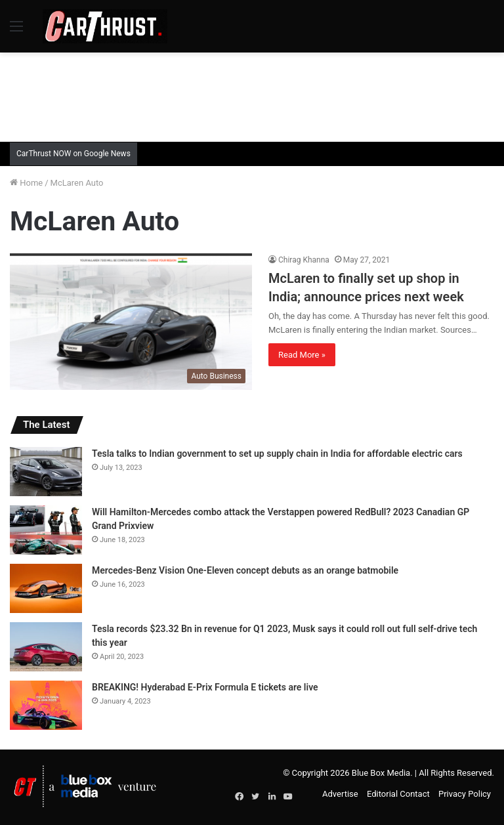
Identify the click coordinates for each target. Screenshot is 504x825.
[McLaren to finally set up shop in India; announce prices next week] (131, 322)
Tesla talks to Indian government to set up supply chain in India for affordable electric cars (277, 454)
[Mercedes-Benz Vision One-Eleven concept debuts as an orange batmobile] (46, 588)
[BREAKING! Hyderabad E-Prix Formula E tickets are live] (46, 705)
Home (26, 183)
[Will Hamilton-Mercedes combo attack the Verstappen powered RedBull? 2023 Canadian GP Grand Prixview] (46, 530)
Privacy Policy (465, 794)
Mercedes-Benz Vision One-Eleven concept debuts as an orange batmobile (245, 570)
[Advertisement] (252, 95)
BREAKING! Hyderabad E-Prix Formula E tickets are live (205, 687)
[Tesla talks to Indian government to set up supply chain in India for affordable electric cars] (46, 472)
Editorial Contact (398, 794)
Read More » (302, 355)
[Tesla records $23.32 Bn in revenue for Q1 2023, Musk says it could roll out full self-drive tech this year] (46, 647)
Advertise (340, 794)
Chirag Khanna (304, 260)
